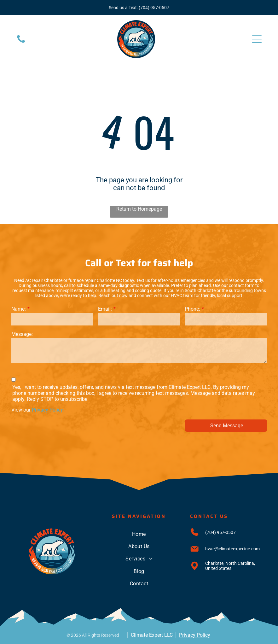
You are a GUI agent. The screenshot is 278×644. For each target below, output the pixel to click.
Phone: (192, 309)
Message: (22, 334)
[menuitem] (139, 534)
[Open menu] (257, 39)
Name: (19, 309)
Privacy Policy (47, 410)
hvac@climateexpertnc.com (232, 549)
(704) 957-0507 (154, 8)
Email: (105, 309)
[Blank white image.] (21, 42)
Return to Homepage (139, 209)
